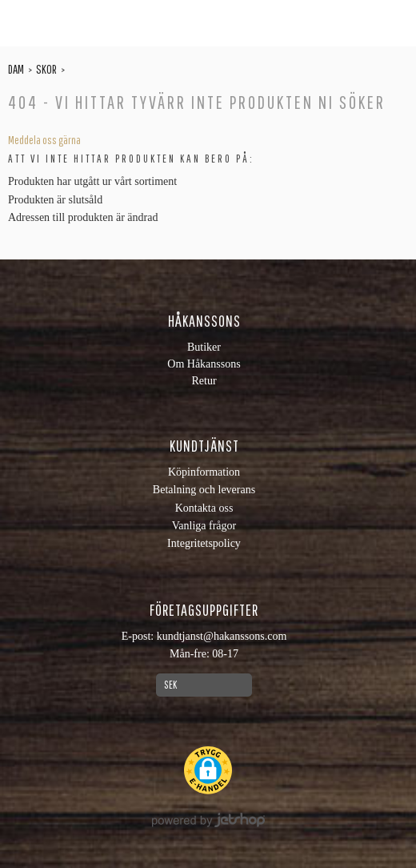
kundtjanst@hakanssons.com (222, 636)
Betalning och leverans (204, 490)
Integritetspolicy (204, 543)
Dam (16, 69)
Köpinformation (204, 472)
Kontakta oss (204, 508)
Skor (46, 69)
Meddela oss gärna (44, 140)
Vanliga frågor (204, 526)
